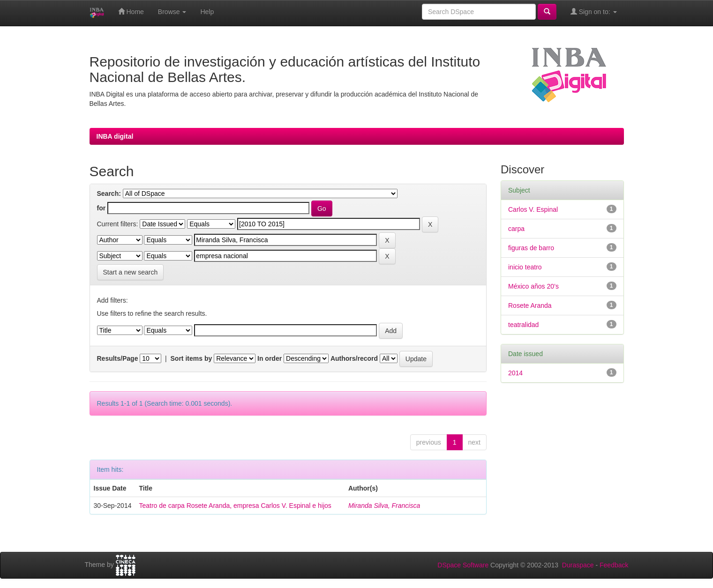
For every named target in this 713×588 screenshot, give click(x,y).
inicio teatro (525, 267)
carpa (516, 229)
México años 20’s (533, 286)
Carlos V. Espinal (533, 209)
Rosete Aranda (530, 305)
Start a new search (131, 272)
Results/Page (118, 358)
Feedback (614, 565)
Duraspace (578, 565)
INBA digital (115, 136)
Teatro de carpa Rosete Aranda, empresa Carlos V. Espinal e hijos (235, 506)
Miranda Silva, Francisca (384, 506)
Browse (172, 12)
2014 (515, 373)
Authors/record (354, 358)
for (101, 208)
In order (270, 358)
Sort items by (191, 358)
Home (131, 11)
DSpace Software (463, 565)
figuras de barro (531, 248)
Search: (109, 194)
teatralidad (523, 325)
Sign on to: (594, 11)
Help (207, 12)
